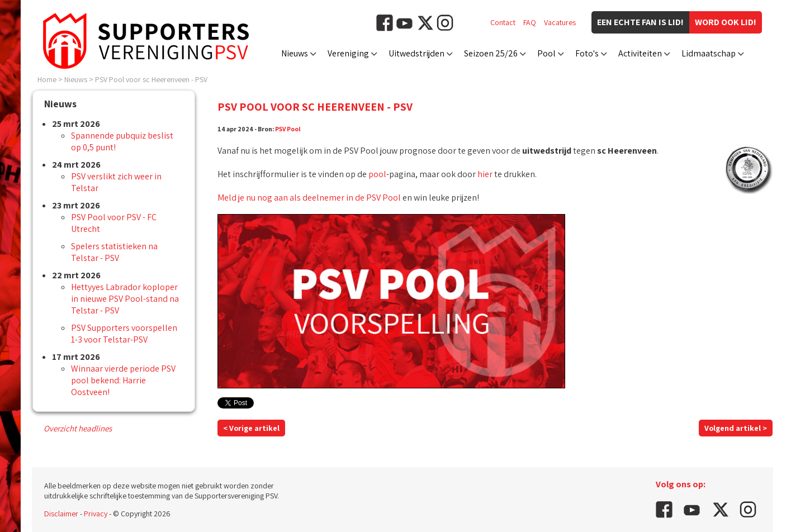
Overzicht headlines (78, 428)
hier (485, 174)
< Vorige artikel (251, 428)
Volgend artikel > (736, 428)
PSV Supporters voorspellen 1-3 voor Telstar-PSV (124, 334)
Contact (503, 22)
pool (377, 174)
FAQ (530, 22)
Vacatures (560, 22)
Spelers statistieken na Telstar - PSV (114, 252)
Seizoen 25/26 (491, 53)
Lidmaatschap (709, 53)
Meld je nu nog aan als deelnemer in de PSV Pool (309, 198)
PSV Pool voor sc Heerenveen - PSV (151, 79)
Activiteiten (640, 53)
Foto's (587, 53)
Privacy (96, 514)
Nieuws (295, 53)
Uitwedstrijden (416, 53)
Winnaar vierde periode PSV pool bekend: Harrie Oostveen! (123, 380)
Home (47, 79)
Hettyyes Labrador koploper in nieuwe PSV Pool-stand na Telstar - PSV (125, 299)
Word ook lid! (726, 22)
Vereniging (348, 53)
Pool (546, 53)
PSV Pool (288, 129)
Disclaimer (61, 514)
